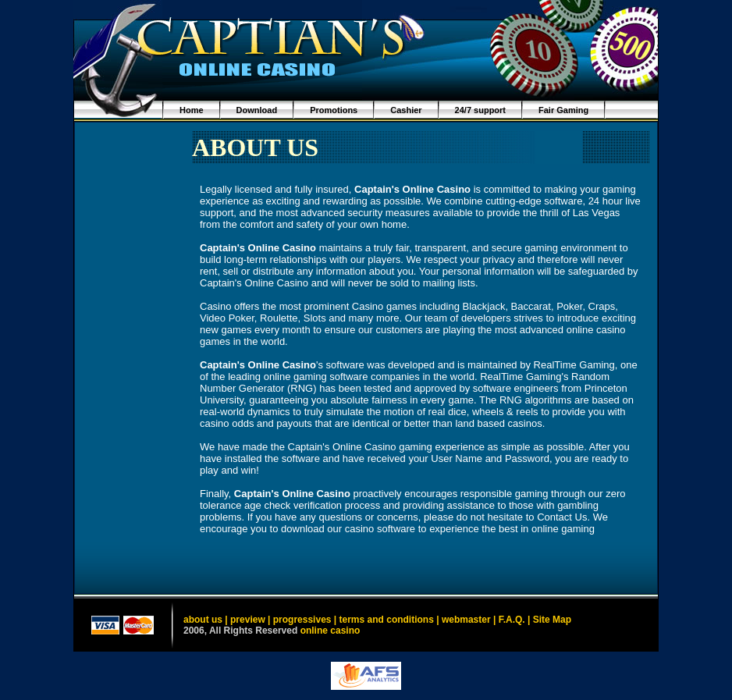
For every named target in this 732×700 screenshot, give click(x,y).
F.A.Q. (512, 620)
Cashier (406, 110)
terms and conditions (387, 620)
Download (257, 110)
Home (192, 110)
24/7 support (480, 110)
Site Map (552, 620)
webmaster (466, 620)
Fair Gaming (563, 110)
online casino (330, 631)
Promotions (334, 110)
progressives (302, 620)
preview (248, 620)
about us (203, 620)
